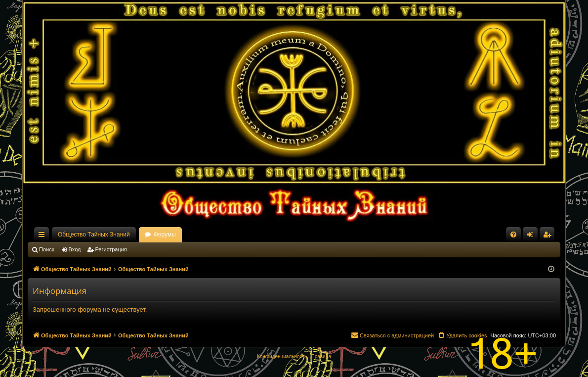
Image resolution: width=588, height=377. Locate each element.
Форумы (165, 235)
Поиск (46, 249)
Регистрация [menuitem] (549, 236)
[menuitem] (513, 235)
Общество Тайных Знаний (94, 235)
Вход (75, 249)
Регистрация (111, 249)
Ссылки (43, 236)
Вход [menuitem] (532, 236)
